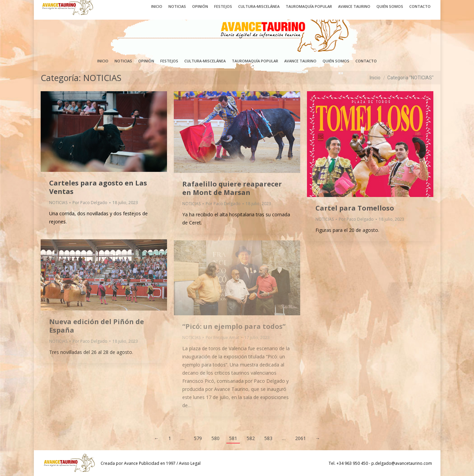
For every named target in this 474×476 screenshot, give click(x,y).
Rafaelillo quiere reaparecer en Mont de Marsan (232, 188)
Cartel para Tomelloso (355, 208)
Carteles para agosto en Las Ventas (98, 187)
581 (233, 438)
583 (268, 438)
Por (90, 203)
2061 (301, 438)
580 (215, 438)
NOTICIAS (58, 203)
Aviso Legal (190, 463)
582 (251, 438)
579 (198, 438)
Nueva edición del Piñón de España (97, 326)
